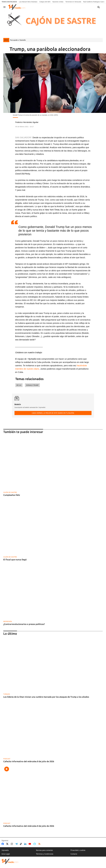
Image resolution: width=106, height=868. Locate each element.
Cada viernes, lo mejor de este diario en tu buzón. (53, 413)
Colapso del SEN (45, 2)
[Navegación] (4, 7)
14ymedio (5, 850)
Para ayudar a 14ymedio (18, 40)
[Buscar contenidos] (99, 7)
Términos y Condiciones (45, 854)
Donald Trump (32, 385)
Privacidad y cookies (78, 850)
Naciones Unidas (58, 2)
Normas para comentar (44, 850)
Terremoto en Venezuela (73, 2)
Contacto (74, 854)
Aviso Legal (6, 854)
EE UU (19, 385)
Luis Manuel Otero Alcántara (28, 2)
